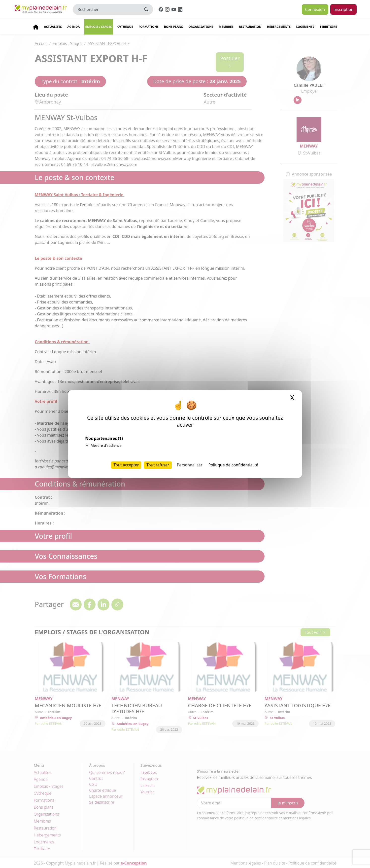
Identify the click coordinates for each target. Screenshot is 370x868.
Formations (149, 27)
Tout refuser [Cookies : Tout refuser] (158, 465)
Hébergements (279, 27)
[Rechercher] (106, 9)
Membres (226, 27)
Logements (305, 27)
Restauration (250, 27)
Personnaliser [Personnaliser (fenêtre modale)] (190, 465)
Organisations (201, 27)
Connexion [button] (315, 9)
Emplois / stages (99, 27)
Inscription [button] (344, 9)
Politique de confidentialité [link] (233, 465)
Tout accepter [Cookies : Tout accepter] (126, 465)
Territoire (328, 27)
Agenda (73, 27)
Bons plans (173, 27)
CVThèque (125, 27)
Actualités (53, 27)
